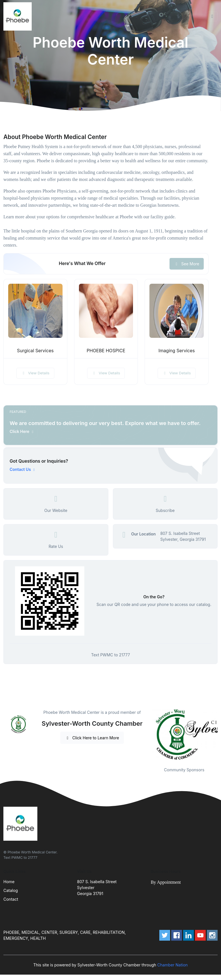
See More (187, 264)
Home (9, 882)
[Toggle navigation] (212, 16)
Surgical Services (35, 351)
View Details (35, 373)
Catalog (11, 890)
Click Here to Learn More (92, 738)
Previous (147, 735)
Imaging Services (177, 351)
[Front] (19, 16)
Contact (11, 899)
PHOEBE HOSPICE (106, 351)
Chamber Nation (173, 965)
